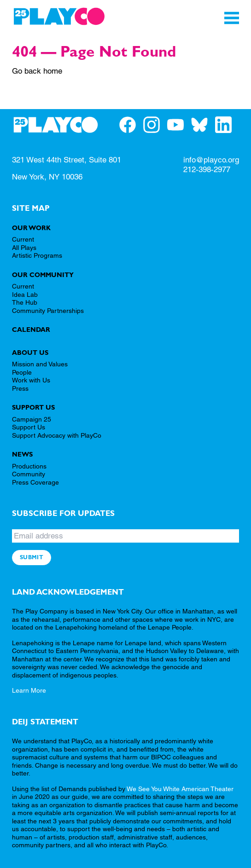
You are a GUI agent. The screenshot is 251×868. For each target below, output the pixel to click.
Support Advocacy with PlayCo (57, 435)
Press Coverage (35, 482)
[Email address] (125, 536)
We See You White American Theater (180, 789)
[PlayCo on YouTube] (179, 125)
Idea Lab (25, 295)
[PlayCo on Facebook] (131, 125)
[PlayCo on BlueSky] (203, 125)
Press (20, 388)
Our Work (31, 228)
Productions (29, 466)
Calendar (31, 330)
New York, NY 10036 (47, 177)
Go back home (37, 71)
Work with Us (31, 380)
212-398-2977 (207, 169)
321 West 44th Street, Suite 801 (67, 160)
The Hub (25, 302)
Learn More (29, 690)
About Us (30, 353)
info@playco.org (211, 160)
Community (29, 474)
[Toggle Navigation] (232, 18)
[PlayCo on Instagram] (155, 125)
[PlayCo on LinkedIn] (227, 125)
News (22, 454)
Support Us (33, 407)
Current (23, 239)
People (22, 372)
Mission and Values (40, 364)
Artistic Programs (37, 255)
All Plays (24, 248)
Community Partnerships (48, 311)
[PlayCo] (59, 16)
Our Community (43, 275)
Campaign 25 (32, 419)
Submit (32, 557)
